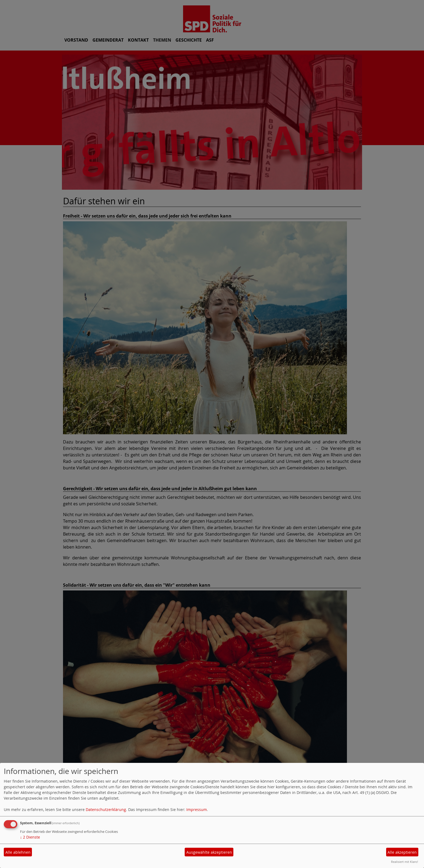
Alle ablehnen (18, 852)
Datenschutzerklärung (106, 809)
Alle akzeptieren (402, 852)
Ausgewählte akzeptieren (209, 852)
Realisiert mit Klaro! (405, 862)
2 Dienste (30, 837)
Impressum (197, 809)
